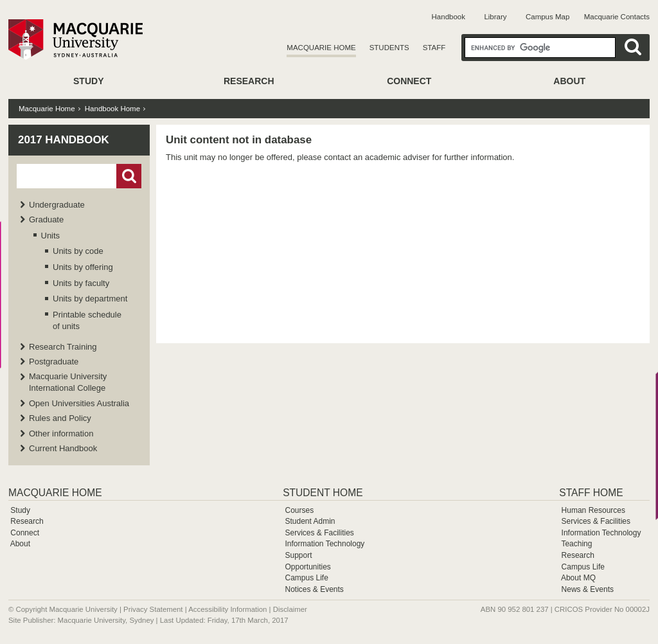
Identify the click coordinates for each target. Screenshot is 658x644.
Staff (434, 48)
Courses (299, 510)
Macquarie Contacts (617, 17)
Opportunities (307, 567)
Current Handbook (63, 448)
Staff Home (591, 493)
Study (88, 81)
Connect (409, 81)
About (569, 81)
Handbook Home (112, 109)
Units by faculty (81, 283)
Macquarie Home (321, 48)
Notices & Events (314, 589)
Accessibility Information (227, 609)
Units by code (78, 251)
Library (495, 17)
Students (389, 48)
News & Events (588, 589)
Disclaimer (290, 609)
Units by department (90, 299)
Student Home (323, 493)
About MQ (578, 578)
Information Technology (325, 544)
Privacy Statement (153, 609)
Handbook (449, 17)
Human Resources (593, 510)
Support (298, 555)
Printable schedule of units (87, 320)
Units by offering (83, 267)
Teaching (576, 544)
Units (51, 236)
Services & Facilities (319, 533)
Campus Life (306, 578)
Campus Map (547, 17)
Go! (129, 176)
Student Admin (310, 521)
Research (249, 81)
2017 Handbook (64, 140)
